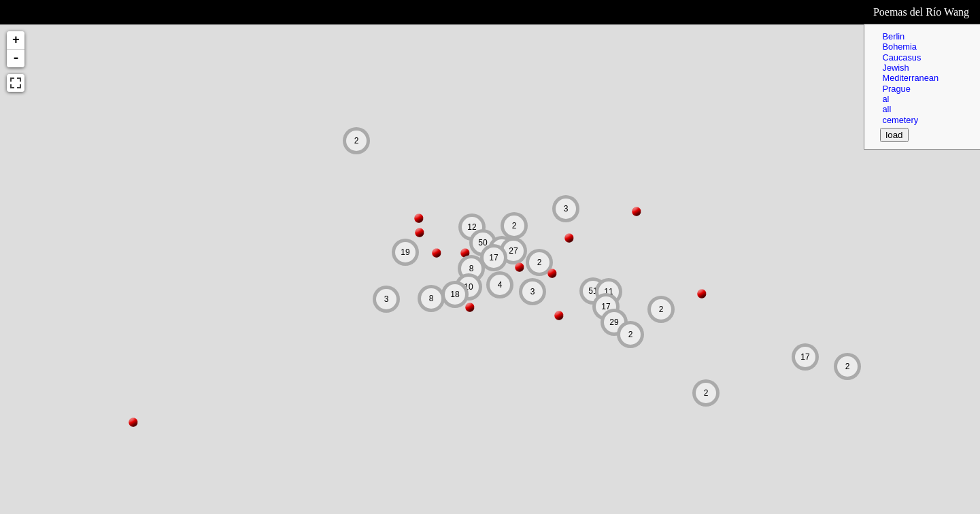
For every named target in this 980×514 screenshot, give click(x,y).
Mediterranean (910, 78)
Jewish (895, 68)
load (894, 135)
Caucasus (901, 57)
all (886, 109)
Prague (896, 89)
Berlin (893, 36)
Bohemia (899, 47)
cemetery (900, 120)
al (885, 99)
